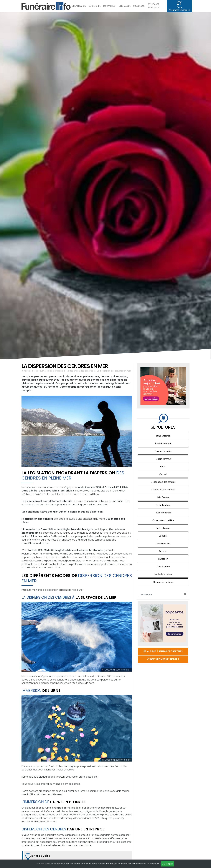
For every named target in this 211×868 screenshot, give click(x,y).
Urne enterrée (163, 440)
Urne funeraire (163, 548)
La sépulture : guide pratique (49, 375)
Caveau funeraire (163, 455)
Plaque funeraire (163, 517)
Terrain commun (163, 463)
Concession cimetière (163, 525)
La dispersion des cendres (80, 375)
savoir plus (155, 864)
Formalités (109, 8)
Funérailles (124, 8)
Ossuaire (163, 540)
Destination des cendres (163, 486)
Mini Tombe (163, 502)
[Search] (163, 599)
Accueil (27, 375)
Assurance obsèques (154, 8)
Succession (139, 8)
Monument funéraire (163, 586)
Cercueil (163, 479)
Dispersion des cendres (163, 494)
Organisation (79, 8)
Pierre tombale (163, 509)
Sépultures (95, 8)
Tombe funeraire (163, 448)
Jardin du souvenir (163, 579)
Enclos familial (163, 532)
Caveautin (163, 563)
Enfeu (163, 471)
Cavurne (163, 556)
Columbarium (163, 571)
